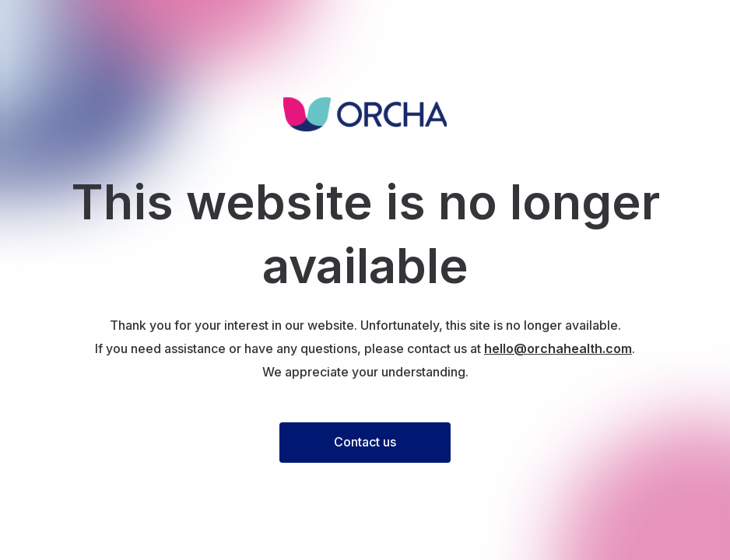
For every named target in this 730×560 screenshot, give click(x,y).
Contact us (365, 442)
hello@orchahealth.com (558, 348)
